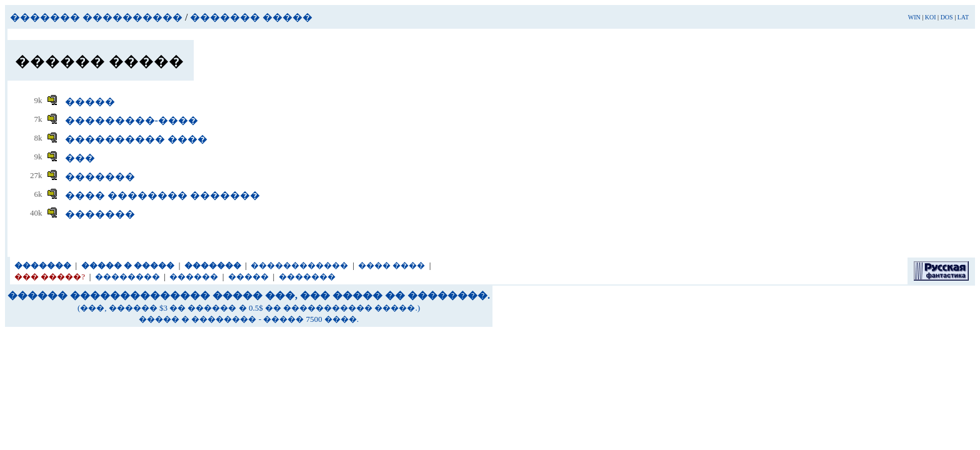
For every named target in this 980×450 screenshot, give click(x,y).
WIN (914, 17)
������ (194, 277)
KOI (931, 17)
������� (100, 177)
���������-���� (132, 120)
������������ (299, 265)
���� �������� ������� (162, 195)
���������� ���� (136, 139)
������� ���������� (96, 17)
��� (80, 158)
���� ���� (392, 265)
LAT (963, 17)
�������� (127, 277)
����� (90, 102)
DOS (947, 17)
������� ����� (251, 17)
